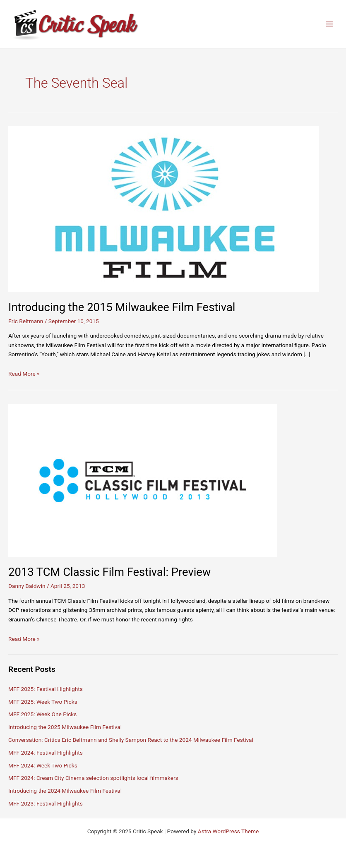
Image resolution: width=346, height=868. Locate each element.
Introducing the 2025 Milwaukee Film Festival (65, 727)
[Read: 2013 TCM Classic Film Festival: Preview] (143, 480)
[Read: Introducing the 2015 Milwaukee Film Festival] (163, 209)
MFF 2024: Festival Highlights (46, 753)
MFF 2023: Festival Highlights (46, 803)
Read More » (24, 374)
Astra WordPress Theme (228, 831)
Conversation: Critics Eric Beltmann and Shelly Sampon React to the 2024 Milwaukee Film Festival (131, 740)
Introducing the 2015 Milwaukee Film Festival (122, 307)
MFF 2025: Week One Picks (42, 714)
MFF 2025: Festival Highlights (46, 689)
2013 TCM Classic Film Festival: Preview (109, 572)
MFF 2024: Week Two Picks (43, 765)
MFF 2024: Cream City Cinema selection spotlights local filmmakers (93, 778)
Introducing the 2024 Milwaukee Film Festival (65, 791)
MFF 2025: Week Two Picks (43, 702)
